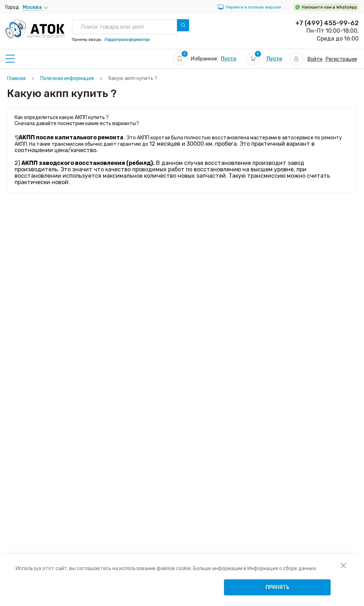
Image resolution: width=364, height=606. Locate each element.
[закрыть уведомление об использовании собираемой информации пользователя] (343, 565)
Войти (315, 59)
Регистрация (341, 59)
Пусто (229, 59)
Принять (277, 587)
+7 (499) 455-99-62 (327, 23)
